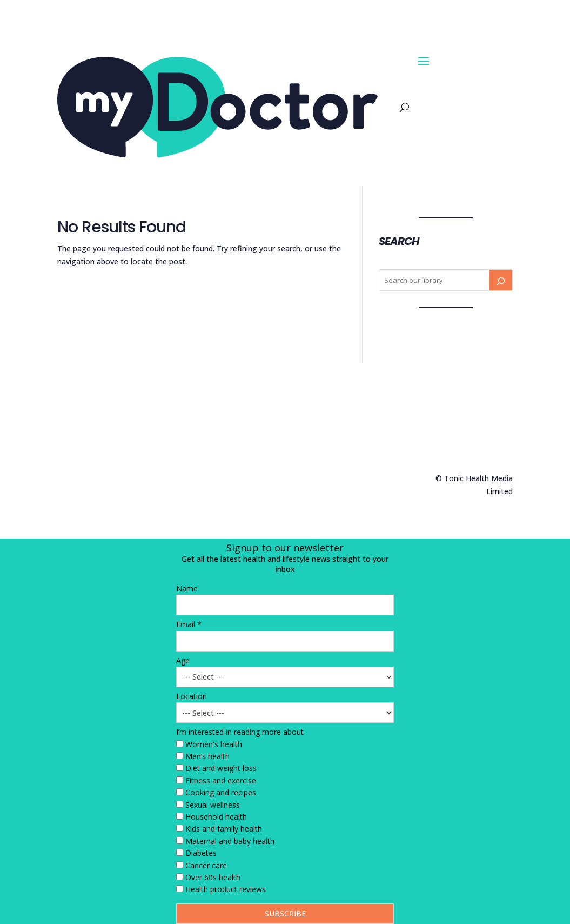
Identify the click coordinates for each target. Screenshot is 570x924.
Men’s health (207, 756)
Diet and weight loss (221, 768)
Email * (189, 624)
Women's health (214, 744)
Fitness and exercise (221, 780)
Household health (216, 817)
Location (192, 696)
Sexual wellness (213, 805)
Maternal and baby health (230, 841)
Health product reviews (226, 889)
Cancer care (206, 865)
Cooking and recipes (221, 792)
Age (183, 660)
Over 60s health (213, 877)
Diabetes (201, 853)
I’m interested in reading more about (240, 732)
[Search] (501, 280)
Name (187, 589)
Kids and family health (224, 829)
